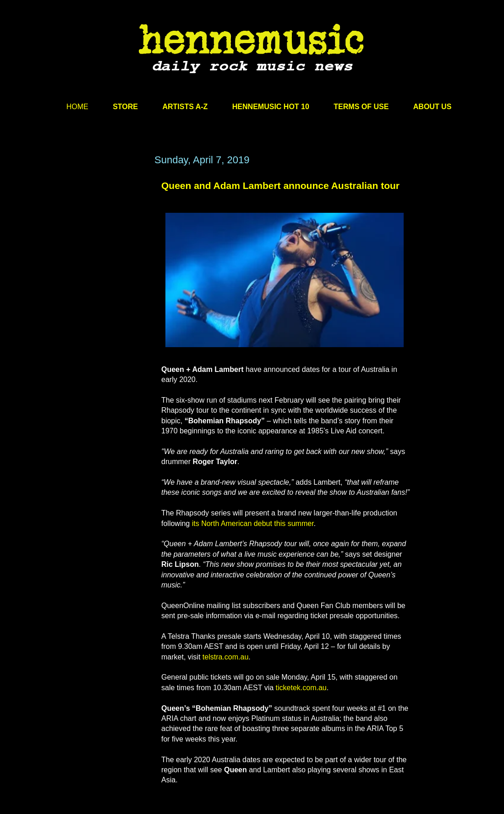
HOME (77, 107)
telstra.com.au (225, 657)
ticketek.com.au (301, 688)
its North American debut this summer (253, 523)
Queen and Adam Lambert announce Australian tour (280, 186)
